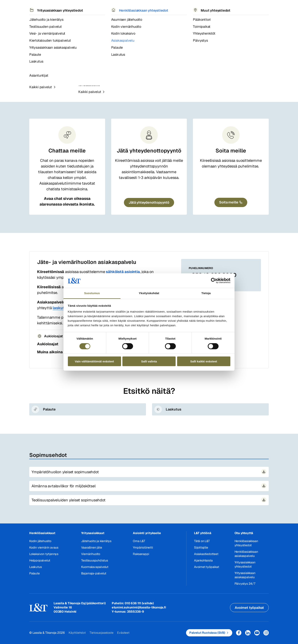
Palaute (34, 573)
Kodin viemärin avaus (44, 548)
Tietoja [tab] (206, 293)
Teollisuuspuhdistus (95, 560)
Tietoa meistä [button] (123, 8)
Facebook (239, 633)
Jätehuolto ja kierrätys (96, 541)
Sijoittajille (201, 548)
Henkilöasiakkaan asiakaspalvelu (100, 19)
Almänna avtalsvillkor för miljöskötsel (63, 486)
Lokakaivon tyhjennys (44, 554)
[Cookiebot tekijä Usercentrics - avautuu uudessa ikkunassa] (214, 281)
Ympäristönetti (143, 548)
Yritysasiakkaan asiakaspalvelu (147, 80)
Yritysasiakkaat (93, 533)
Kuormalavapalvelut (95, 567)
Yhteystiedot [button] (176, 8)
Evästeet (123, 633)
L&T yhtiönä (203, 533)
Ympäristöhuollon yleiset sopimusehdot (65, 472)
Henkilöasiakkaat (42, 533)
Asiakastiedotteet (206, 554)
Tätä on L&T (202, 541)
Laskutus (35, 567)
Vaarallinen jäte (92, 548)
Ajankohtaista (203, 560)
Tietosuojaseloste (101, 633)
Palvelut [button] (55, 8)
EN (227, 8)
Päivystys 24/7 (245, 584)
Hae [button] (236, 8)
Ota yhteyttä (244, 533)
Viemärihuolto (91, 554)
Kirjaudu (256, 8)
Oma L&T (139, 541)
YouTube (257, 633)
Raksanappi (141, 554)
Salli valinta (149, 361)
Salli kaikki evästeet (204, 361)
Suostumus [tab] (92, 293)
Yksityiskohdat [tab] (149, 293)
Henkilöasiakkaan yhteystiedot (246, 543)
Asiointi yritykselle (147, 533)
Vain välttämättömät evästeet (94, 361)
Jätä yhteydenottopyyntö (149, 151)
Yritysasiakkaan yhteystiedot (245, 564)
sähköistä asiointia (123, 272)
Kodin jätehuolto (40, 541)
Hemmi (31, 19)
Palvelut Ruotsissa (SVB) (207, 633)
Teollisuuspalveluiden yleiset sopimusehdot (69, 500)
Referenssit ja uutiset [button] (87, 8)
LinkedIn (248, 633)
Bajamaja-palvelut (94, 573)
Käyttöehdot (77, 633)
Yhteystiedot (44, 19)
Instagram (266, 633)
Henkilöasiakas (66, 19)
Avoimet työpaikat (207, 567)
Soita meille (231, 151)
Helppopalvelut (40, 560)
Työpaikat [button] (150, 8)
